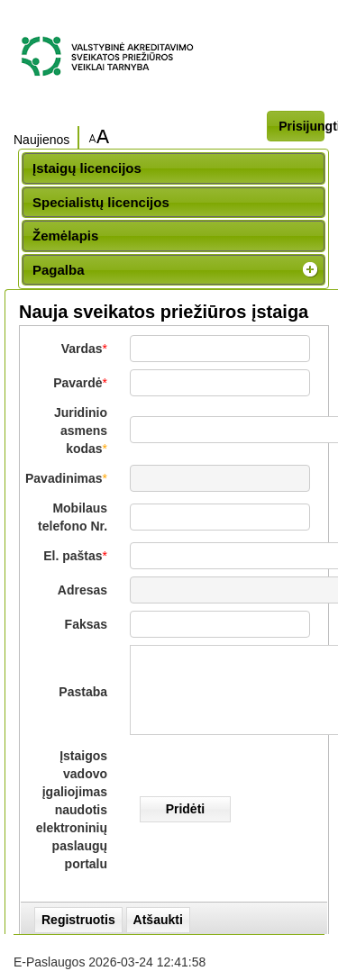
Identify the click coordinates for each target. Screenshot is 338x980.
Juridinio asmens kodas (81, 431)
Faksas (86, 624)
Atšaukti (158, 920)
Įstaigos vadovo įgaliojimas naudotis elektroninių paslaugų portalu (72, 810)
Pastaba (83, 692)
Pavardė (78, 383)
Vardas (82, 349)
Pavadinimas (64, 478)
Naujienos (41, 140)
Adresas (82, 590)
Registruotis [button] (78, 920)
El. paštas (73, 556)
